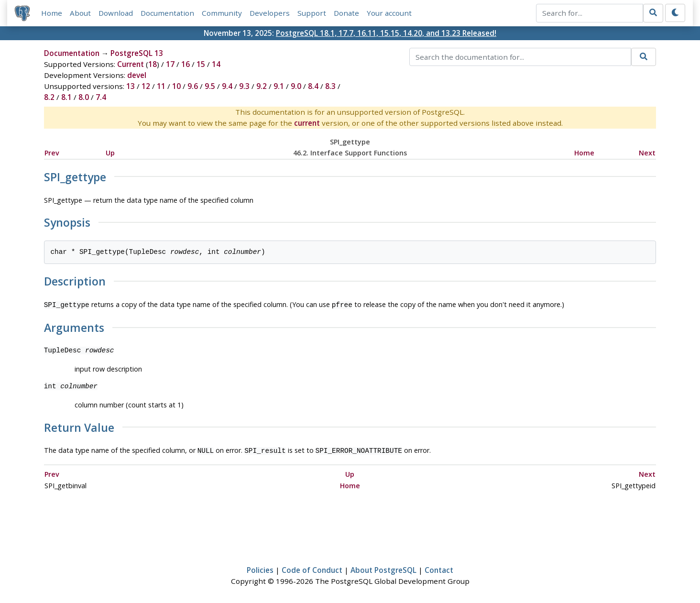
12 (146, 86)
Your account (389, 13)
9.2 (262, 86)
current (307, 123)
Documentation (167, 13)
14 (216, 64)
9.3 (244, 86)
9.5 (210, 86)
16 (186, 64)
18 (153, 64)
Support (312, 13)
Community (222, 13)
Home (52, 13)
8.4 (313, 86)
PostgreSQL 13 (137, 53)
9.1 (279, 86)
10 (176, 86)
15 (201, 64)
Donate (346, 13)
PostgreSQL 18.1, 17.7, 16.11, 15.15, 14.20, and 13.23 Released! (386, 33)
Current (131, 64)
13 (131, 86)
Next (647, 153)
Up (110, 153)
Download (116, 13)
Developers (270, 13)
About (80, 13)
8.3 (330, 86)
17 (170, 64)
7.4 (101, 97)
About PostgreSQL (383, 568)
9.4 (227, 86)
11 (161, 86)
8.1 (66, 97)
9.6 (193, 86)
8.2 (49, 97)
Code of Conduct (312, 568)
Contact (439, 568)
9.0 (296, 86)
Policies (260, 568)
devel (137, 75)
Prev (52, 153)
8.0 (84, 97)
